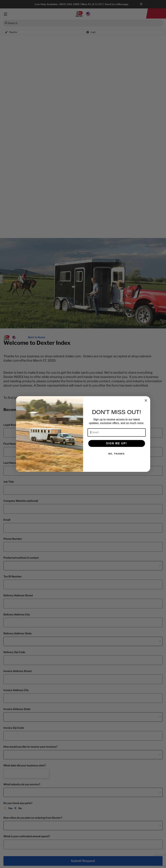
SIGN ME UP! (117, 443)
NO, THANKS (117, 454)
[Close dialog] (146, 400)
